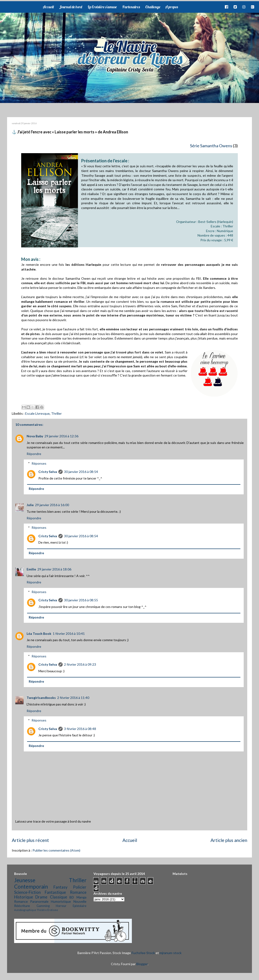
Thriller (56, 413)
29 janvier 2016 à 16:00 (52, 505)
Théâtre (42, 910)
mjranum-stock (171, 953)
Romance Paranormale (31, 901)
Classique (59, 897)
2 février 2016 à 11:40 (73, 698)
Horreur (61, 906)
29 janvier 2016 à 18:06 (54, 569)
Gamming (43, 906)
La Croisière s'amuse (102, 7)
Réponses (39, 463)
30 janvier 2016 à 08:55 (81, 600)
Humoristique (61, 901)
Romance (78, 892)
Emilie (31, 569)
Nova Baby (35, 436)
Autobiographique (25, 910)
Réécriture (22, 906)
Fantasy (61, 887)
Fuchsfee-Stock (143, 953)
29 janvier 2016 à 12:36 (61, 436)
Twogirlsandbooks (41, 698)
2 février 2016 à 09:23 (80, 664)
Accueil (48, 7)
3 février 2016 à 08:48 (80, 729)
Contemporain (31, 887)
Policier (80, 887)
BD (72, 897)
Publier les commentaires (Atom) (56, 850)
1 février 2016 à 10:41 (69, 634)
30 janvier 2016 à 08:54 (81, 472)
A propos (171, 7)
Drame (41, 897)
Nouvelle (80, 901)
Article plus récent (30, 840)
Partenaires (131, 7)
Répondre (34, 454)
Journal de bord (71, 7)
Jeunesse (25, 880)
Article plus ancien (229, 840)
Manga (81, 897)
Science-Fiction (27, 892)
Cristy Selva (48, 472)
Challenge (153, 7)
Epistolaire (80, 906)
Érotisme (53, 910)
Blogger (142, 964)
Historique (24, 897)
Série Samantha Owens (211, 146)
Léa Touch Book (39, 634)
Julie (30, 505)
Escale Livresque (37, 413)
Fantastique (55, 892)
